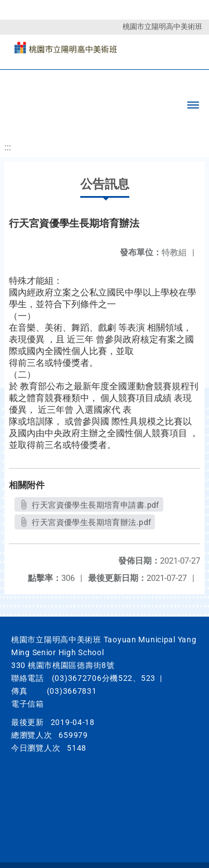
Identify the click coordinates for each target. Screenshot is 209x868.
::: (8, 147)
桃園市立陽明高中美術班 (162, 27)
